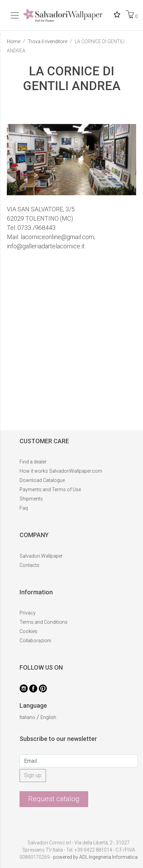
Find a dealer (33, 462)
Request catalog (54, 799)
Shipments (31, 499)
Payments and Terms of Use (50, 489)
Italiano (27, 717)
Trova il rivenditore (47, 41)
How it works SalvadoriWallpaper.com (61, 471)
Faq (24, 508)
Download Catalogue (42, 480)
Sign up (33, 775)
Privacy (28, 613)
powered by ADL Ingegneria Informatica (95, 857)
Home (14, 41)
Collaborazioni (35, 641)
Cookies (28, 631)
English (48, 717)
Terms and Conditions (44, 622)
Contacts (29, 565)
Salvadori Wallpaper (41, 556)
